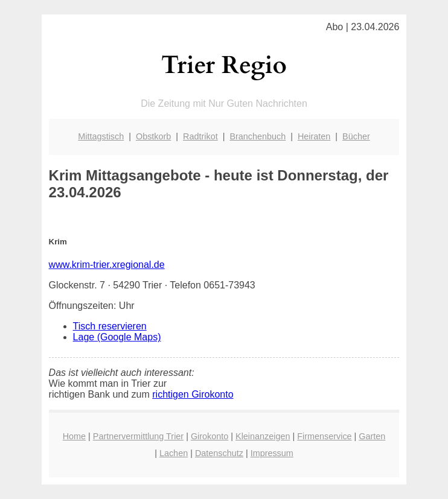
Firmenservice (324, 436)
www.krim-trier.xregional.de (107, 265)
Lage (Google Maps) (117, 337)
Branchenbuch (258, 136)
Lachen (174, 453)
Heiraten (314, 136)
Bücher (356, 136)
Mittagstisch (101, 136)
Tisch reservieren (110, 326)
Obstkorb (153, 136)
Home (74, 436)
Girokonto (210, 436)
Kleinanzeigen (263, 436)
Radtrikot (200, 136)
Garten (372, 436)
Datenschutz (219, 453)
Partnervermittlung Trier (138, 436)
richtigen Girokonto (193, 394)
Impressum (272, 453)
